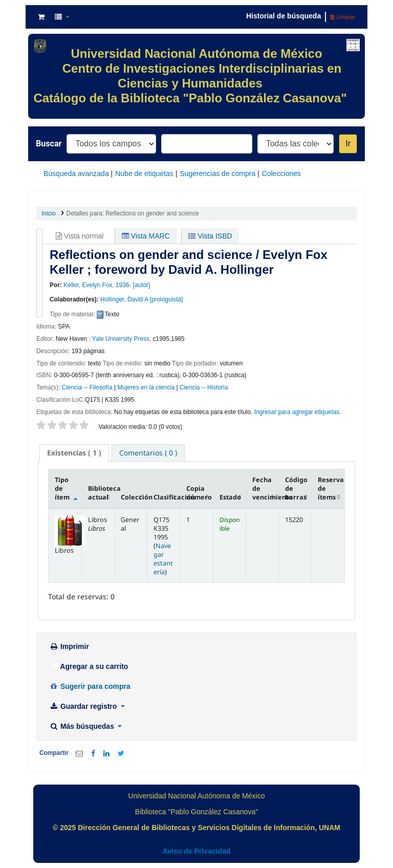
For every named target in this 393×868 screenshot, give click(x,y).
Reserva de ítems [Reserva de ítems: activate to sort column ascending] (331, 489)
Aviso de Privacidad (197, 851)
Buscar (49, 144)
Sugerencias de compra (217, 173)
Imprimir (69, 646)
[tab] (74, 453)
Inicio (49, 213)
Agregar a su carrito (89, 666)
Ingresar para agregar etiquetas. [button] (298, 412)
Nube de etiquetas (144, 173)
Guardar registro (84, 706)
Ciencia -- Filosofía (87, 387)
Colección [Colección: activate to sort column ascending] (134, 497)
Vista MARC (146, 236)
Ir (348, 144)
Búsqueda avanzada (76, 173)
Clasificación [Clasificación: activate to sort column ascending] (167, 497)
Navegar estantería (163, 559)
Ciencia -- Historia (204, 387)
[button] (41, 17)
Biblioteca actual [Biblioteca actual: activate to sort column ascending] (101, 493)
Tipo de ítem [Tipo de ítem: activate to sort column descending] (62, 489)
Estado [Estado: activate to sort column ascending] (230, 497)
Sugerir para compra (90, 686)
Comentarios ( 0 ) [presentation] (148, 453)
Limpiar (343, 17)
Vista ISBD (210, 236)
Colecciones (281, 173)
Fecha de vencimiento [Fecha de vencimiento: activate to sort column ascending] (266, 489)
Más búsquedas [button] (83, 726)
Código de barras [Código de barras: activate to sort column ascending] (296, 489)
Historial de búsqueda (283, 16)
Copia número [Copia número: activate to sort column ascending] (199, 493)
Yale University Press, (122, 339)
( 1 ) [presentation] (74, 453)
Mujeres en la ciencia (146, 387)
